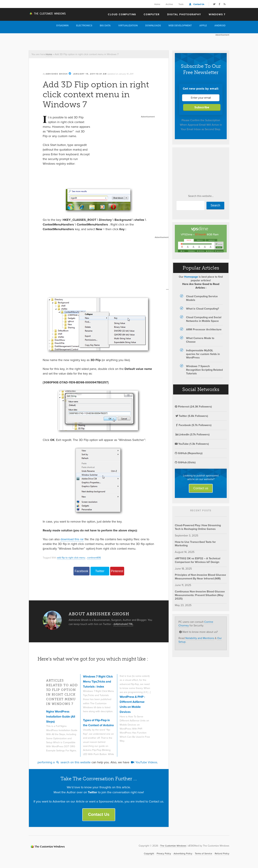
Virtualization (128, 25)
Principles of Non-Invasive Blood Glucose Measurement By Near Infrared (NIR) (200, 577)
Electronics (84, 25)
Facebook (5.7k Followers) (193, 425)
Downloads (153, 25)
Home (157, 4)
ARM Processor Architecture (204, 329)
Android (220, 25)
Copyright (148, 854)
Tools (181, 4)
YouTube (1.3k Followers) (192, 444)
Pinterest (117, 571)
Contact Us (199, 4)
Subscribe (202, 107)
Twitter (100, 571)
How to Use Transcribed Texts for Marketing (195, 544)
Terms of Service (203, 854)
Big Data (105, 25)
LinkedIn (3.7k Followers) (192, 434)
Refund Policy (222, 854)
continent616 (95, 557)
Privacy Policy (163, 854)
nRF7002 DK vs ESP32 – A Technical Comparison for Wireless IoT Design (198, 560)
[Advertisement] (92, 41)
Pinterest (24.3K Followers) (193, 407)
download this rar (72, 539)
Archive (169, 4)
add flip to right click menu (71, 557)
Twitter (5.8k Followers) (191, 416)
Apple (203, 25)
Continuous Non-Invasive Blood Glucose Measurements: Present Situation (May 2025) (200, 595)
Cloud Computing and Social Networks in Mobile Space (204, 319)
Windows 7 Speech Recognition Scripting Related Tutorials (204, 370)
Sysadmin (62, 25)
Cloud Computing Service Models (202, 298)
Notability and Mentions (200, 638)
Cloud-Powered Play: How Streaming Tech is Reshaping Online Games (198, 527)
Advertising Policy (182, 854)
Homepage (191, 277)
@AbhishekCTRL (124, 624)
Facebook (81, 571)
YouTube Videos (144, 762)
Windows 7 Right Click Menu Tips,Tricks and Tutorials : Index (99, 681)
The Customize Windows (49, 14)
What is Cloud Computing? (202, 309)
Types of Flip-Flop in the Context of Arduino (97, 725)
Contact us (201, 488)
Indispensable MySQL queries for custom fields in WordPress (203, 354)
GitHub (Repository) (189, 453)
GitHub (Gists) (185, 462)
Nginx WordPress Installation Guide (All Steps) (61, 716)
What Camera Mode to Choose (200, 340)
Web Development (180, 25)
